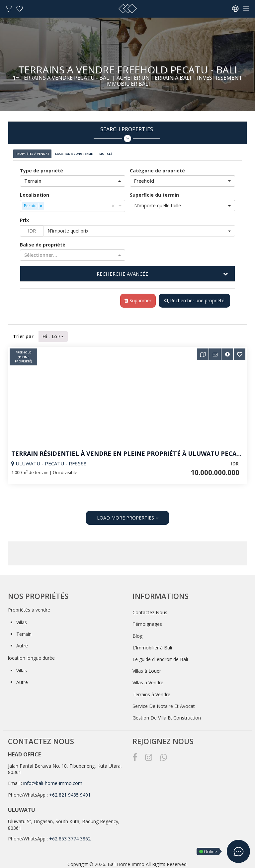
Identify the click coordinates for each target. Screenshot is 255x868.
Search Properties (127, 134)
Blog (137, 633)
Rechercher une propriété (193, 298)
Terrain (24, 631)
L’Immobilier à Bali (152, 645)
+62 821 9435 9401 (70, 792)
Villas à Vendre (148, 680)
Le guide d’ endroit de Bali (160, 656)
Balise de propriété (43, 241)
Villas (22, 619)
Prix (24, 217)
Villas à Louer (147, 668)
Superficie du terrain (154, 192)
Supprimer (135, 298)
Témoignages (147, 621)
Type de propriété (42, 167)
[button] (73, 178)
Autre (22, 643)
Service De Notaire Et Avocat (164, 703)
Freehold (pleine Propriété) (24, 355)
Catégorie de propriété (157, 167)
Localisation (35, 192)
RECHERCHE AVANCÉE (123, 270)
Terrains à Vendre (151, 691)
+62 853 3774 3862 (70, 836)
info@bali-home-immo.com (53, 780)
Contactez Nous (150, 610)
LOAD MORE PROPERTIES (128, 515)
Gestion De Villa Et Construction (167, 715)
